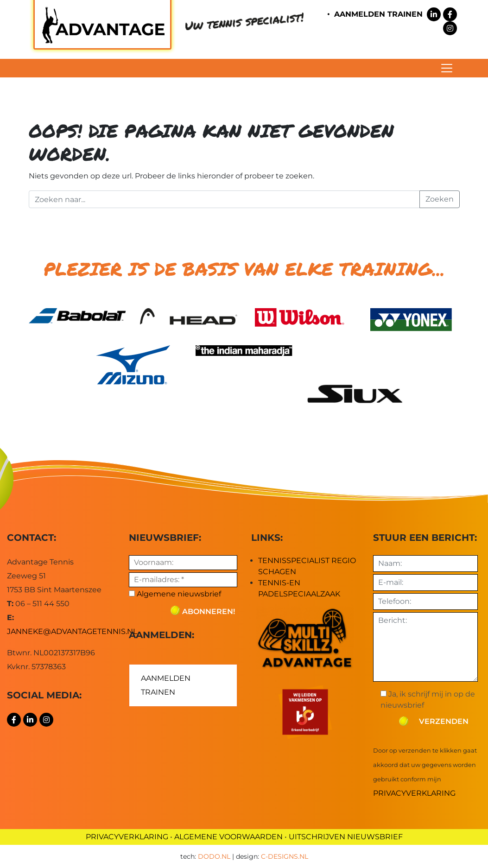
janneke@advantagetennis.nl (72, 631)
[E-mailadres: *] (183, 580)
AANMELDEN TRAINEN (378, 14)
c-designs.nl (285, 856)
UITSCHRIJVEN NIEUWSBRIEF (346, 837)
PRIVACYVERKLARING (127, 837)
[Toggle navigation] (447, 68)
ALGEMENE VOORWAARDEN (228, 837)
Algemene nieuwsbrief (175, 594)
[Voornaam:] (183, 563)
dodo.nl (214, 856)
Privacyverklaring (414, 793)
